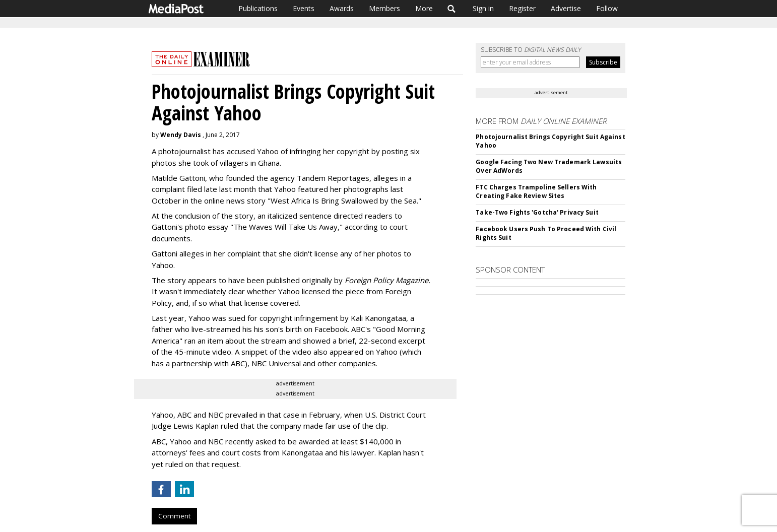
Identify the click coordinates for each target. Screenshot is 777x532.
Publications (258, 8)
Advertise (566, 8)
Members (384, 8)
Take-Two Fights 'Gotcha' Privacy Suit (537, 212)
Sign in (483, 8)
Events (304, 8)
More (424, 8)
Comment (174, 516)
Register (522, 8)
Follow (607, 8)
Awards (342, 8)
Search (452, 9)
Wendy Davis (181, 135)
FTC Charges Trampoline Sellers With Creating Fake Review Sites (536, 191)
